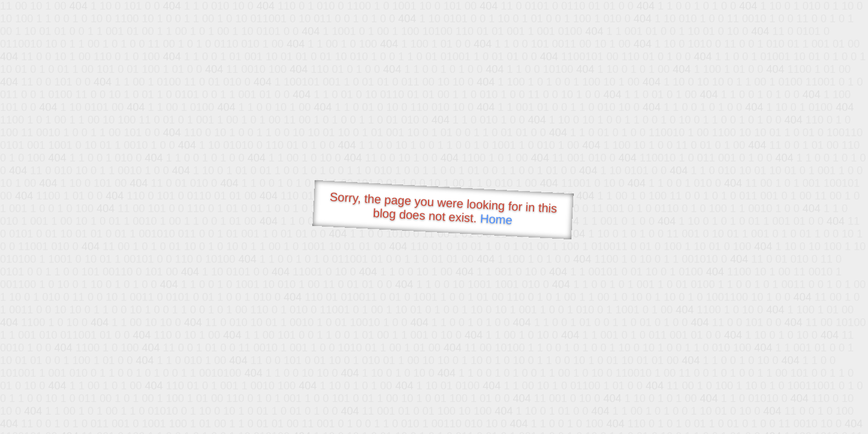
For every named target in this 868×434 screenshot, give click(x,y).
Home (496, 219)
